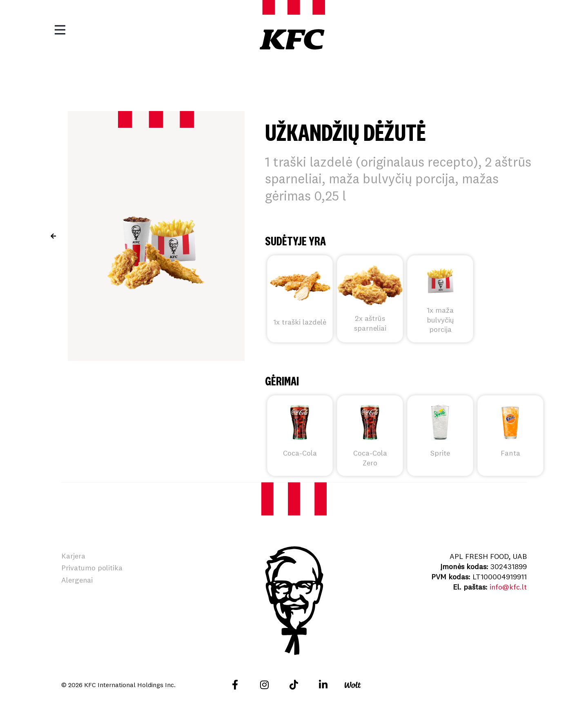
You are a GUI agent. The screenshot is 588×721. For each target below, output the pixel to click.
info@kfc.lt (508, 587)
